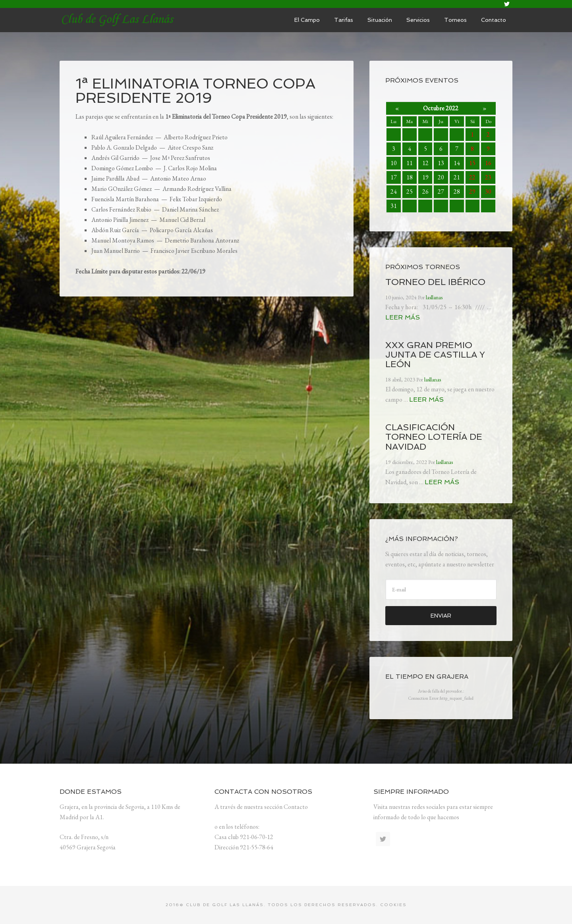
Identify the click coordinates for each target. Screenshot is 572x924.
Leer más (403, 317)
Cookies (393, 905)
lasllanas (119, 20)
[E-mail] (441, 589)
